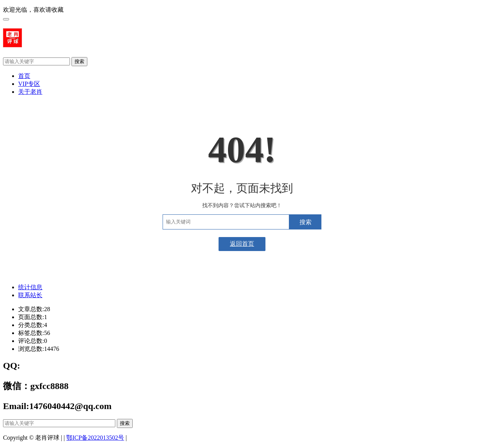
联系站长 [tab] (30, 295)
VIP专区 (29, 84)
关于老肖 (30, 92)
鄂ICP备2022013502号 (95, 438)
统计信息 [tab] (30, 287)
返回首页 (242, 244)
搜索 (79, 61)
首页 (24, 76)
